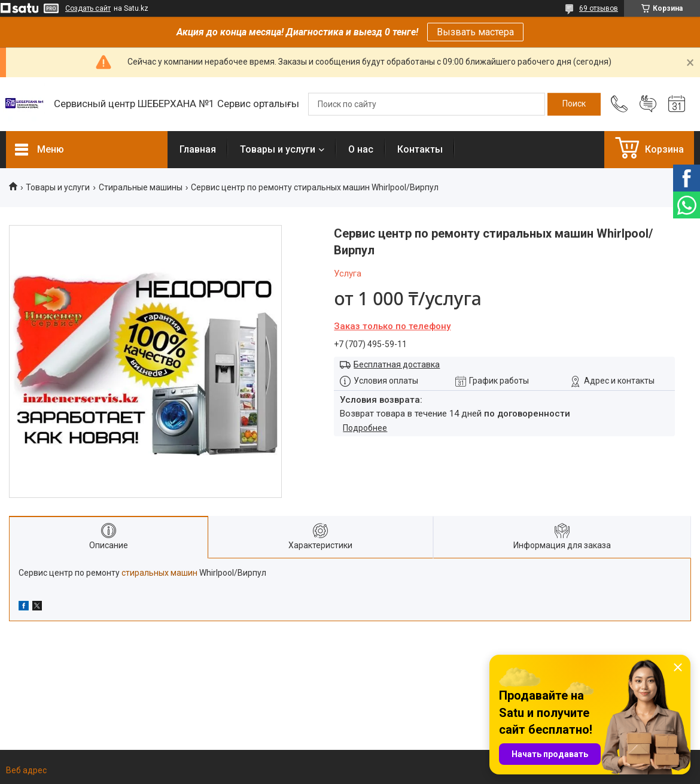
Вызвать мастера (475, 32)
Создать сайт (88, 8)
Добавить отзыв (648, 104)
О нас (361, 149)
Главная (198, 149)
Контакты (420, 149)
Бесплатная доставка (397, 364)
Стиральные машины (141, 187)
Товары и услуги (278, 149)
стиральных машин (159, 573)
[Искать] (574, 104)
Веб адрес (26, 770)
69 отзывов (599, 8)
